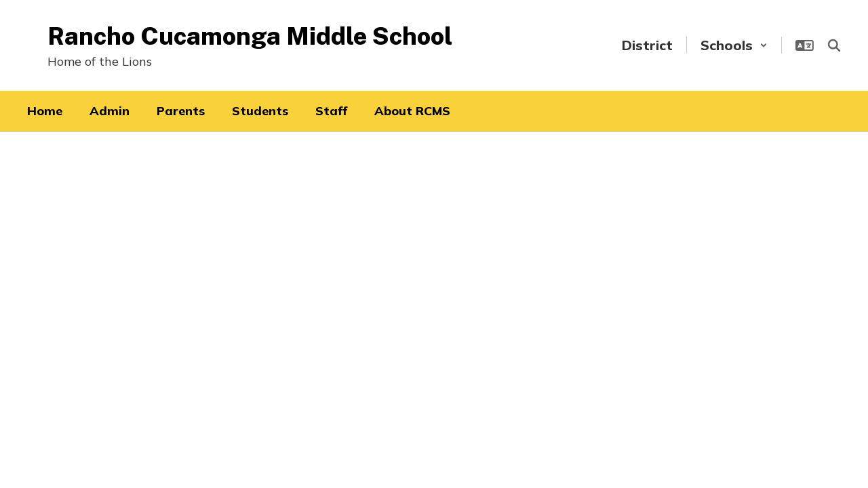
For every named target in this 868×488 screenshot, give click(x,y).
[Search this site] (834, 45)
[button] (734, 45)
